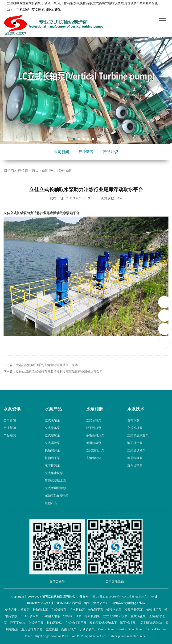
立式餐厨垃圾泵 (55, 495)
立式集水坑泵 (54, 480)
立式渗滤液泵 (136, 457)
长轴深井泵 (52, 457)
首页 (35, 171)
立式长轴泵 (52, 427)
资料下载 (133, 427)
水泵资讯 (12, 415)
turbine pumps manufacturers (127, 636)
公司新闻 (61, 152)
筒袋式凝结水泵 (55, 487)
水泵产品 (53, 415)
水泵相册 (94, 415)
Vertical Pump (107, 629)
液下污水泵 (94, 435)
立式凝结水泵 (95, 457)
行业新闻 (86, 152)
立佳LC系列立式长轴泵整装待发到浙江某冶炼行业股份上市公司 (59, 378)
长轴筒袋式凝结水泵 (104, 623)
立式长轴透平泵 (76, 623)
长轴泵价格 (55, 623)
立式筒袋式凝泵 (138, 442)
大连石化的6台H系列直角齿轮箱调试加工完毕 (47, 371)
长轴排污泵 (154, 610)
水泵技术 (136, 415)
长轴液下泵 (96, 610)
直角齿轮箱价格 (32, 629)
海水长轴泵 (93, 616)
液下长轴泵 (128, 623)
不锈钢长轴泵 (51, 616)
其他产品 (51, 510)
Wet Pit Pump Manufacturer (89, 636)
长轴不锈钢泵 (30, 616)
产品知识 (111, 152)
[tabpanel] (86, 90)
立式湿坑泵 (52, 442)
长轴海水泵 (41, 610)
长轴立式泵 (114, 610)
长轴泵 (25, 610)
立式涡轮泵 (52, 450)
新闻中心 (49, 171)
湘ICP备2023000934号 (106, 596)
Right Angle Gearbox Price (52, 636)
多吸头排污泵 (95, 442)
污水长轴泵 (78, 610)
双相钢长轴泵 (73, 616)
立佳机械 (52, 629)
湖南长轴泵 (69, 629)
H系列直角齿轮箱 (57, 502)
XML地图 (128, 596)
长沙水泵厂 (143, 596)
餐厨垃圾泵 (94, 450)
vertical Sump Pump (131, 629)
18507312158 (165, 302)
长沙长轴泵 (87, 629)
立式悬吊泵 (52, 435)
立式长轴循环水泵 (116, 616)
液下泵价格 (18, 623)
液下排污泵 (52, 472)
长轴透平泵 (52, 465)
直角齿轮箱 (94, 465)
